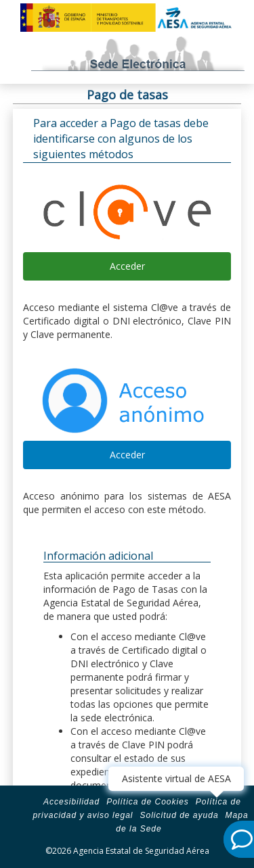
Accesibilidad (71, 802)
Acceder (127, 266)
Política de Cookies (148, 802)
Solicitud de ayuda (179, 815)
